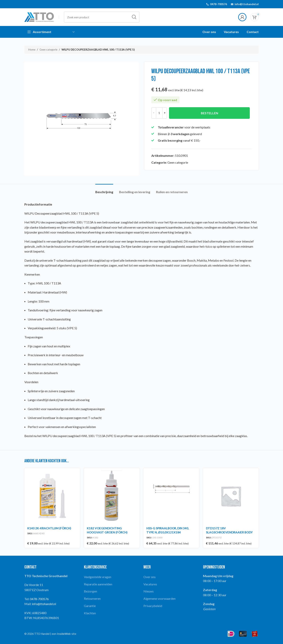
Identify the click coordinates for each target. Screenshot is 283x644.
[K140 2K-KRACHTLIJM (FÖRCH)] (52, 496)
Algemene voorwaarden (159, 598)
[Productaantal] (159, 113)
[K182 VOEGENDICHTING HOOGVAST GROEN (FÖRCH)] (112, 496)
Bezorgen (91, 591)
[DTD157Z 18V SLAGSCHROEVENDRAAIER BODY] (231, 496)
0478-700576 (219, 4)
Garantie (90, 606)
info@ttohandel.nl (247, 4)
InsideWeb (64, 634)
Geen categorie (48, 50)
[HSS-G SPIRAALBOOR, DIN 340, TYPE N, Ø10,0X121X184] (171, 496)
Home (32, 50)
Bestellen (209, 113)
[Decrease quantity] (154, 113)
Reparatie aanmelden (98, 584)
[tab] (104, 190)
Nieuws (149, 591)
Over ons (150, 577)
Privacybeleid (153, 606)
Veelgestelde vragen (98, 577)
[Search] (102, 17)
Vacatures (150, 584)
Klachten (90, 613)
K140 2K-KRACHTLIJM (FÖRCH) (49, 528)
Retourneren (92, 598)
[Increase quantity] (165, 113)
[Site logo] (39, 17)
